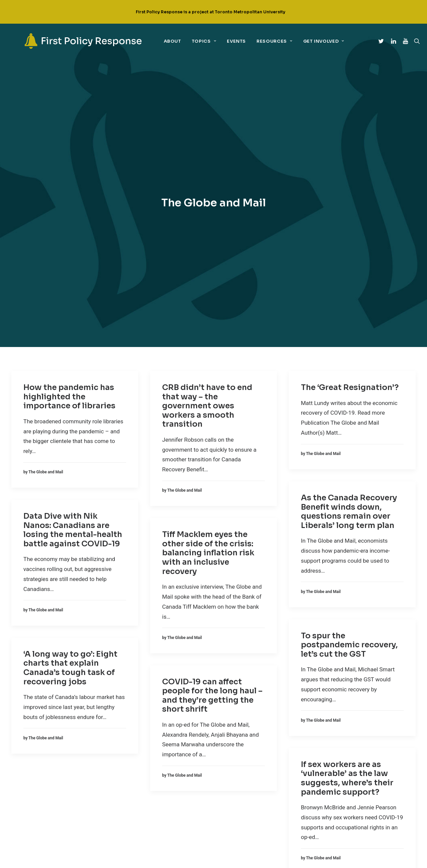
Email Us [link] (250, 784)
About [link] (158, 41)
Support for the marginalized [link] (154, 796)
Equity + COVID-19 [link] (140, 759)
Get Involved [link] (309, 41)
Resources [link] (260, 41)
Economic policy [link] (140, 747)
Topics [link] (190, 41)
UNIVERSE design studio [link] (257, 858)
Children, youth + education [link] (152, 722)
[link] (71, 41)
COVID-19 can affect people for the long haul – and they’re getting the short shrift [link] (212, 480)
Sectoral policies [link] (141, 784)
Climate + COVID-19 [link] (141, 734)
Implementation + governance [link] (154, 771)
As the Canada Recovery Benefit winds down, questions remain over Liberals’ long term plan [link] (349, 296)
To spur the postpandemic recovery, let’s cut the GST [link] (349, 429)
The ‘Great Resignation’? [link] (350, 171)
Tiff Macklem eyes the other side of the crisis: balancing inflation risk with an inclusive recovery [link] (208, 337)
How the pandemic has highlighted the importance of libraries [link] (69, 181)
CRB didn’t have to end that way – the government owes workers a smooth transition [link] (207, 190)
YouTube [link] (250, 764)
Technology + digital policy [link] (152, 808)
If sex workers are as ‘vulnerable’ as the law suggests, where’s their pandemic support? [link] (347, 562)
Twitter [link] (248, 724)
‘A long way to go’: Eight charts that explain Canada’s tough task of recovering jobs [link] (70, 452)
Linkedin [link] (250, 744)
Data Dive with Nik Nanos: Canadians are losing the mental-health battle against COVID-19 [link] (73, 314)
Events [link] (222, 41)
